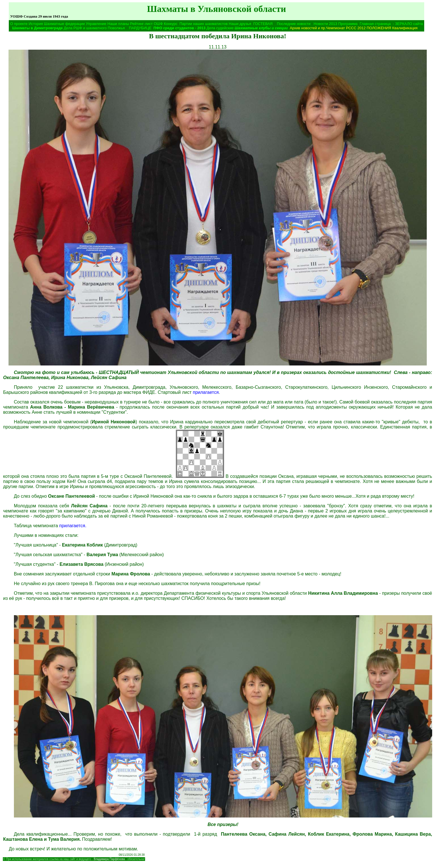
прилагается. (73, 526)
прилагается (206, 392)
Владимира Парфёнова (109, 859)
